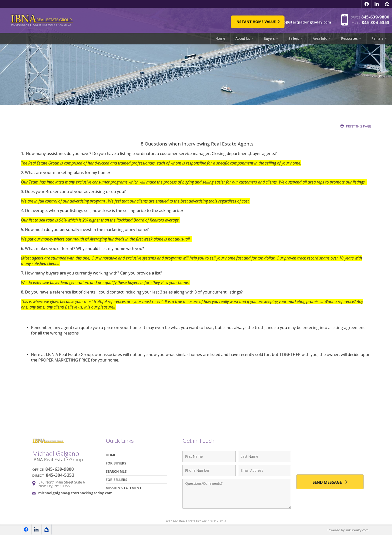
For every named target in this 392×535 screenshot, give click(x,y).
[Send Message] (330, 482)
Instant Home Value (227, 20)
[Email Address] (265, 470)
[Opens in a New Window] (366, 4)
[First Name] (209, 456)
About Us (243, 39)
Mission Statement (124, 488)
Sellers (294, 39)
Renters (377, 39)
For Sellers (116, 480)
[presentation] (330, 459)
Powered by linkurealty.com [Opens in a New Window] (347, 530)
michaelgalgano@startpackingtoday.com (75, 493)
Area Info (320, 39)
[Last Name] (265, 456)
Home (220, 39)
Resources (349, 39)
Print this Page (355, 126)
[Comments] (237, 494)
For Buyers (116, 463)
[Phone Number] (209, 470)
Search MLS (116, 471)
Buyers (269, 39)
